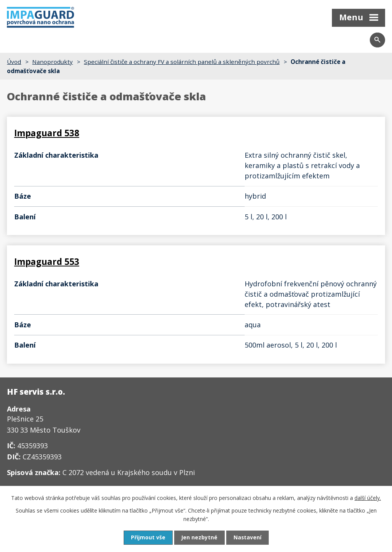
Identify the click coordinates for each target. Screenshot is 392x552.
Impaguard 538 (47, 133)
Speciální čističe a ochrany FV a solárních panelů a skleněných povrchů (182, 62)
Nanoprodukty (52, 62)
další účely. (368, 497)
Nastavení (248, 538)
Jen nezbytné (199, 538)
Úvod (14, 62)
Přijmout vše (148, 538)
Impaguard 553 (47, 251)
